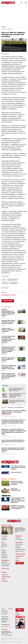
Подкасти (5, 575)
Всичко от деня (6, 525)
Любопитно (19, 542)
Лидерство (4, 562)
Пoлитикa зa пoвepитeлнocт (5, 619)
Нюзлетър (20, 563)
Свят (3, 542)
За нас (3, 609)
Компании (4, 554)
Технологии (5, 568)
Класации (18, 546)
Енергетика (5, 556)
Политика (4, 538)
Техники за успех (6, 564)
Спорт (17, 558)
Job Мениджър (5, 566)
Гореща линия (6, 577)
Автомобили (19, 556)
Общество (4, 540)
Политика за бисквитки (5, 621)
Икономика (4, 558)
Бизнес (4, 551)
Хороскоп (18, 548)
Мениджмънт (6, 560)
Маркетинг (19, 536)
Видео (17, 560)
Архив (3, 579)
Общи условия (5, 617)
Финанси (4, 552)
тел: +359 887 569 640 (7, 635)
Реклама (18, 538)
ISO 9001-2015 (5, 612)
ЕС (2, 548)
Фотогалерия (19, 544)
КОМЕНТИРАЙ (8, 301)
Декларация (4, 614)
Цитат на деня (19, 551)
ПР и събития (19, 540)
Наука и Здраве (20, 554)
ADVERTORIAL (5, 386)
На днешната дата (20, 549)
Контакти (5, 581)
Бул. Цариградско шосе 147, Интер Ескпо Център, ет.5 (7, 632)
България (4, 27)
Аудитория (4, 610)
